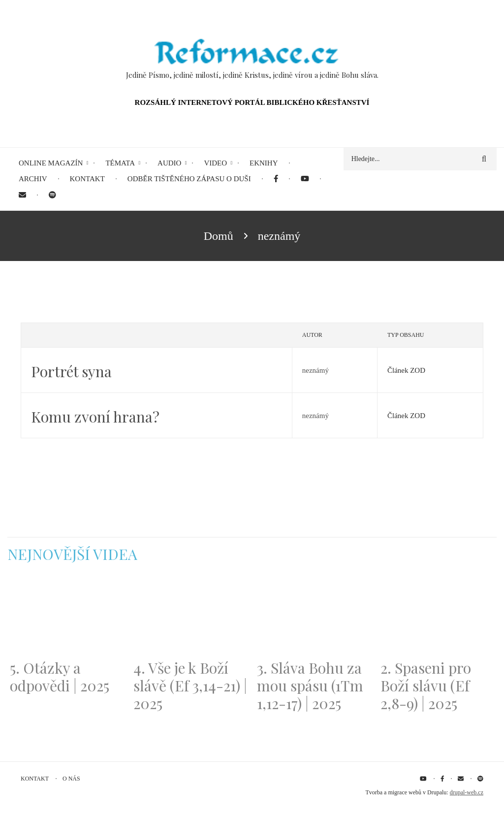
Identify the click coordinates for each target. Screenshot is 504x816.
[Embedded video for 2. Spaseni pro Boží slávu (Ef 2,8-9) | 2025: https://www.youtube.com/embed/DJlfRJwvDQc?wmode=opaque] (437, 617)
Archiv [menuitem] (33, 179)
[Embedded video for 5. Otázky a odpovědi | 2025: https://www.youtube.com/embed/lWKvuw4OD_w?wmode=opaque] (67, 617)
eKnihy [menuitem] (264, 163)
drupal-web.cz (467, 792)
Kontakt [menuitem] (87, 179)
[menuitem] (276, 179)
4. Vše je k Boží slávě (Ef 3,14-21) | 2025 (190, 685)
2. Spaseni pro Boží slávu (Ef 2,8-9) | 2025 (426, 685)
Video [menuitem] (215, 163)
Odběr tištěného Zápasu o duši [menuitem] (189, 179)
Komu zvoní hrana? (95, 417)
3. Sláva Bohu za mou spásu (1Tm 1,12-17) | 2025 (310, 685)
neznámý (315, 370)
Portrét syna (71, 371)
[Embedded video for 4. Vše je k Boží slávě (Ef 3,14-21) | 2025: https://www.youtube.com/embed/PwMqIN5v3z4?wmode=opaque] (190, 617)
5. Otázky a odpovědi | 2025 (60, 677)
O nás (71, 779)
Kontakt (35, 779)
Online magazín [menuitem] (51, 163)
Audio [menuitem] (169, 163)
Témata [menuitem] (120, 163)
